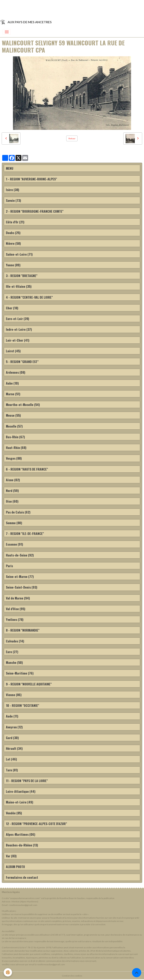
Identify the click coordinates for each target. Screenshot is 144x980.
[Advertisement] (67, 8)
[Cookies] (8, 972)
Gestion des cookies (72, 976)
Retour (72, 138)
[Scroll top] (137, 973)
